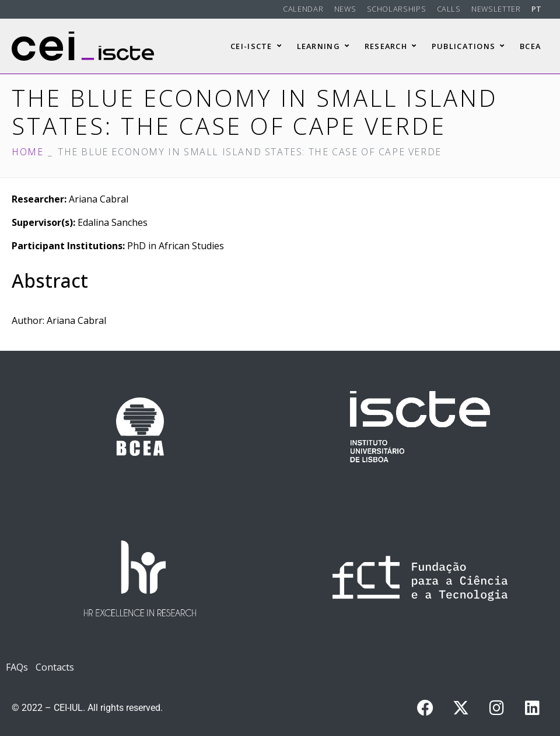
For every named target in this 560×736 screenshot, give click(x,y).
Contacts (55, 667)
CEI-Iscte (256, 46)
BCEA (530, 46)
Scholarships (397, 9)
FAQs (17, 667)
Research (391, 46)
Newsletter (496, 9)
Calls (449, 9)
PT (537, 9)
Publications (468, 46)
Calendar (303, 9)
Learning (323, 46)
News (345, 9)
